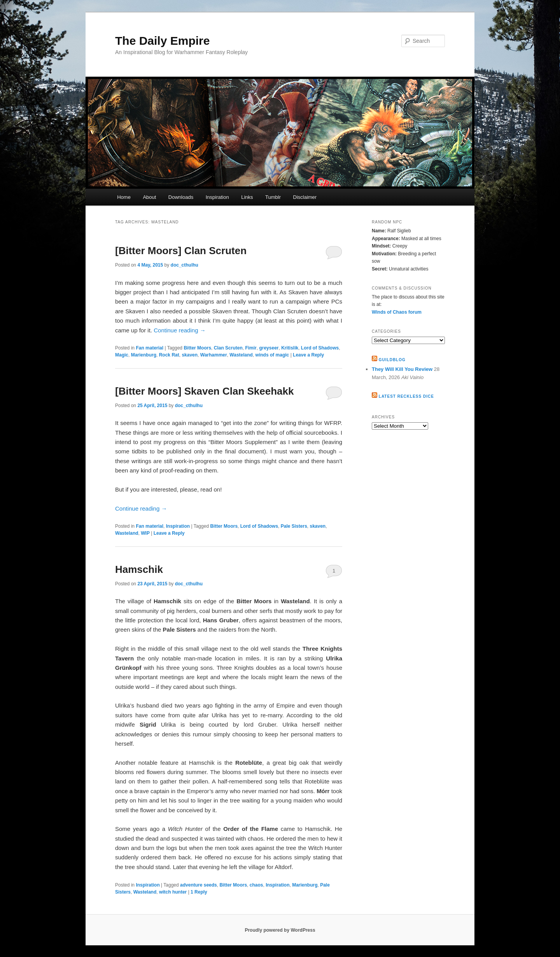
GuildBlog (392, 360)
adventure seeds (199, 885)
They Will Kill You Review (402, 369)
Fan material (150, 348)
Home (124, 197)
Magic (122, 355)
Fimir (251, 348)
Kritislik (290, 348)
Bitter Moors (197, 348)
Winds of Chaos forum (397, 312)
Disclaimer (305, 197)
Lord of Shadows (320, 348)
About (149, 197)
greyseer (269, 348)
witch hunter (173, 892)
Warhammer (214, 355)
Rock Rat (169, 355)
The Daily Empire (162, 41)
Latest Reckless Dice (406, 396)
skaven (190, 355)
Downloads (181, 197)
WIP (145, 533)
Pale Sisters (294, 526)
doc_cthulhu (185, 265)
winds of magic (272, 355)
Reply (199, 892)
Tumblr (273, 197)
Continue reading (179, 330)
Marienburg (144, 355)
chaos (256, 885)
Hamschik (139, 569)
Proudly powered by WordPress (280, 930)
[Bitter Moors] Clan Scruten (181, 251)
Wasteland (241, 355)
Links (247, 197)
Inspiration (217, 197)
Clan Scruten (228, 348)
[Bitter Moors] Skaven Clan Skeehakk (205, 391)
